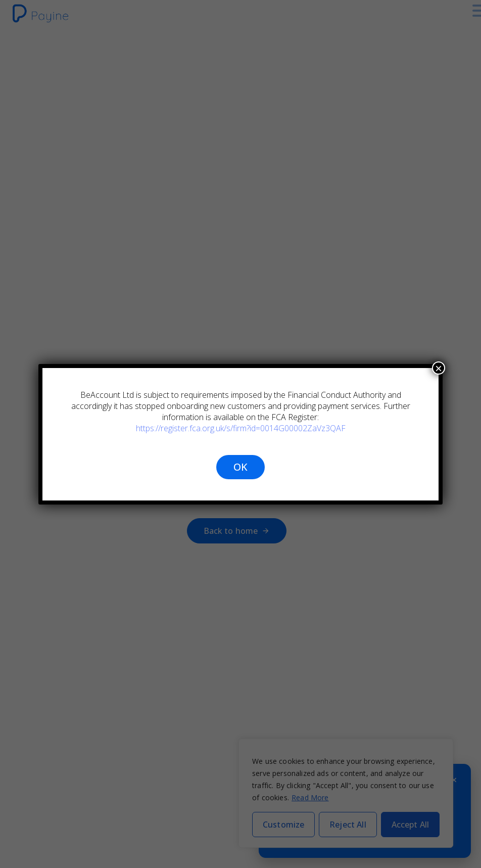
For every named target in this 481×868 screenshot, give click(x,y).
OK (240, 467)
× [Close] (439, 368)
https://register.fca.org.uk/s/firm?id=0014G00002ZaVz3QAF (241, 428)
